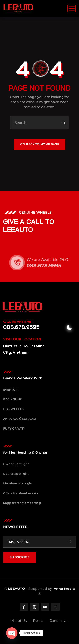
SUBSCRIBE (20, 557)
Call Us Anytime (17, 322)
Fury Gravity (14, 428)
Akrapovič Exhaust (20, 419)
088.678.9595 (49, 265)
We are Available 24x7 (53, 260)
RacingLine (12, 399)
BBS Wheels (13, 409)
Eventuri (11, 390)
